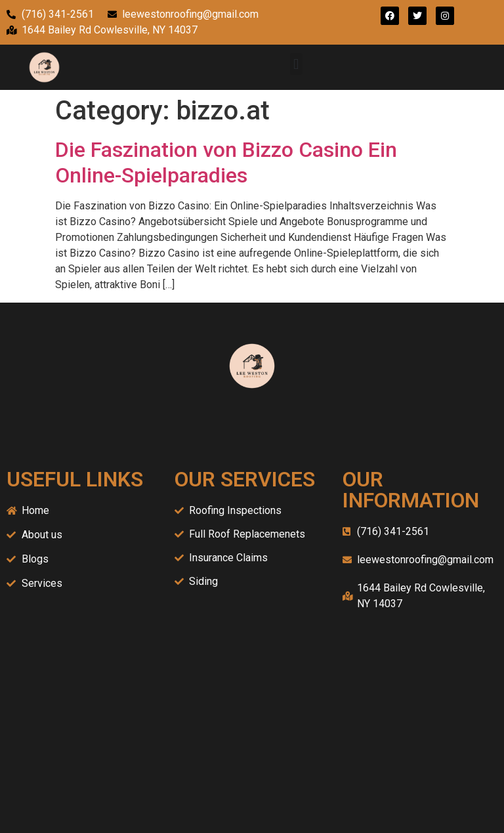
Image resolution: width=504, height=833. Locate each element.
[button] (296, 64)
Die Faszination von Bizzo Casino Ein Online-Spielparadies (226, 162)
